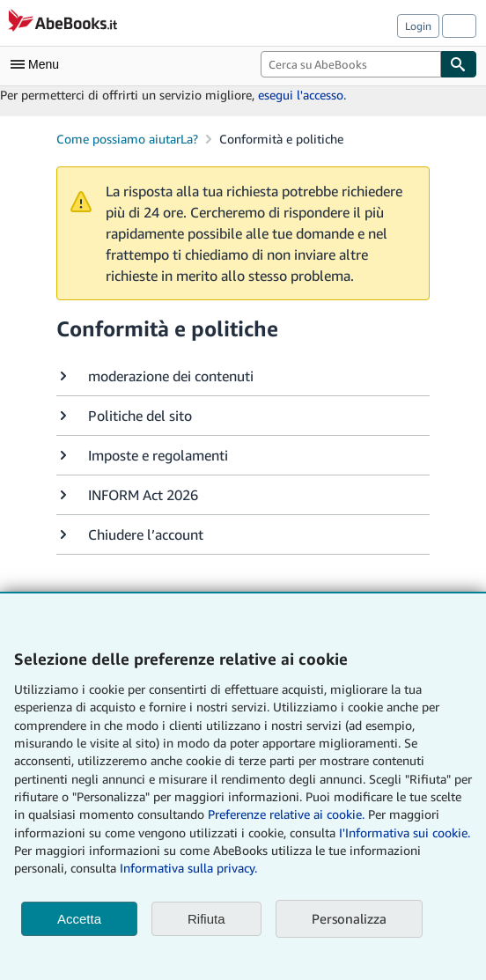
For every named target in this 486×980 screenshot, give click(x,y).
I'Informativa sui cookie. (405, 833)
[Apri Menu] (39, 64)
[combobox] (351, 64)
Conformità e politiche (281, 139)
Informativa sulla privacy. (188, 868)
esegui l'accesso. (302, 95)
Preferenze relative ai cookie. (286, 814)
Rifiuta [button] (206, 919)
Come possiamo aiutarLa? (127, 139)
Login (418, 26)
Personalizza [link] (349, 918)
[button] (243, 376)
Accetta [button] (79, 919)
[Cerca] (459, 64)
